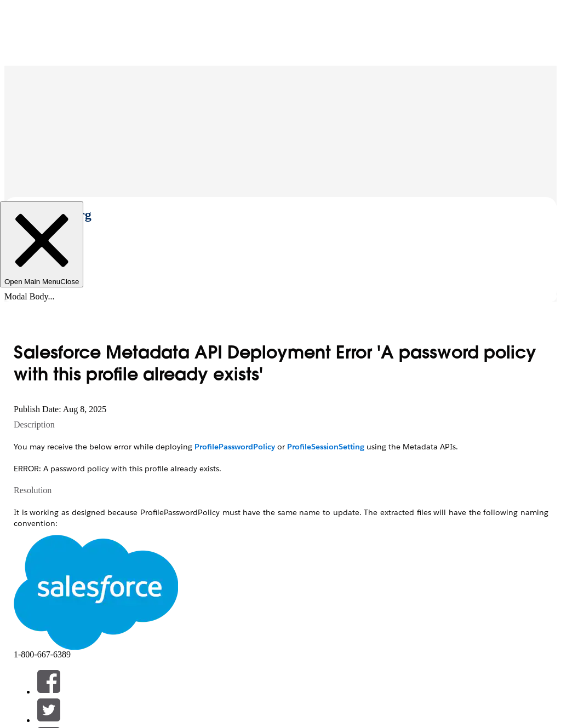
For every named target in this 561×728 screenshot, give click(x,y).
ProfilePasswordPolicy (235, 447)
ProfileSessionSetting (326, 447)
